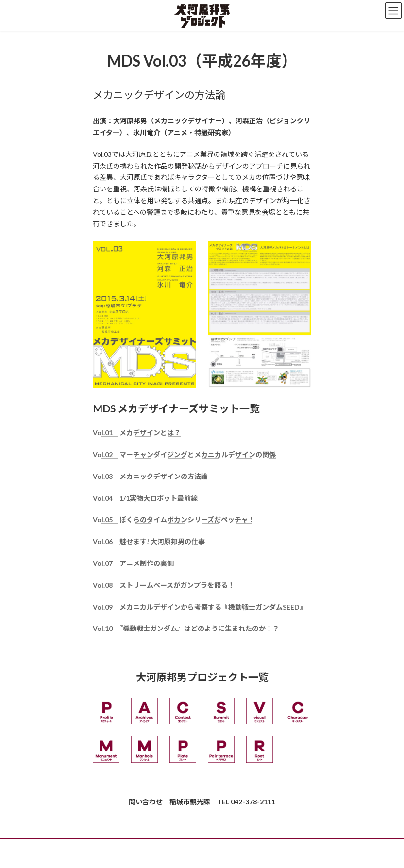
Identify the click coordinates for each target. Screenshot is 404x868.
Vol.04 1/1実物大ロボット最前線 (145, 498)
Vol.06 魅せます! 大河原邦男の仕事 (149, 541)
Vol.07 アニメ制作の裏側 (133, 563)
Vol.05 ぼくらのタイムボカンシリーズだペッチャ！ (174, 519)
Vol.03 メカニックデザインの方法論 (150, 476)
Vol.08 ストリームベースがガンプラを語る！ (164, 585)
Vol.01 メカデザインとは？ (137, 433)
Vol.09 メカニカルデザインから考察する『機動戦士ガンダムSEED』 (200, 607)
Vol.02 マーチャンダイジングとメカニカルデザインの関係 (184, 454)
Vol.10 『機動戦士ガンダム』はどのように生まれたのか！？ (186, 628)
